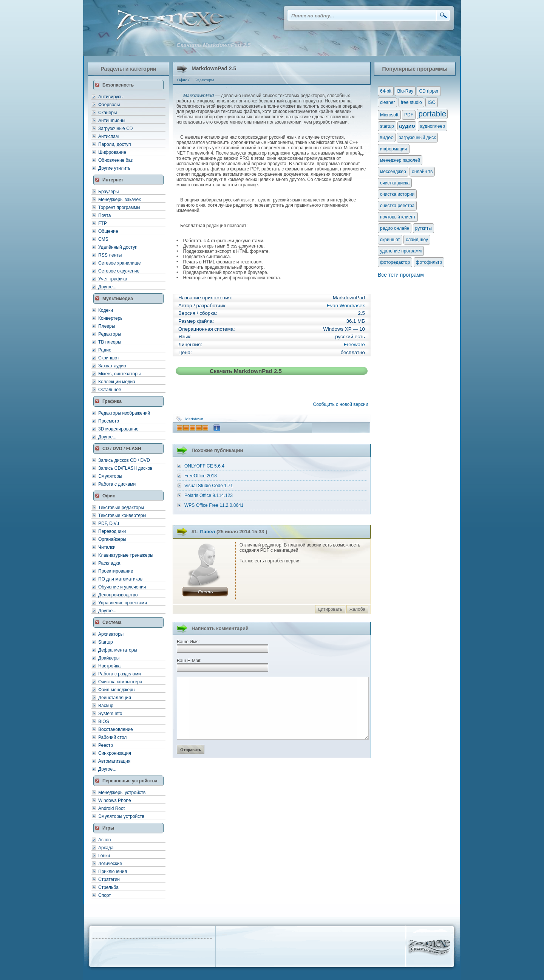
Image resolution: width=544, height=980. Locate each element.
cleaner (387, 102)
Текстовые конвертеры (122, 516)
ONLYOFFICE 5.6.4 (204, 466)
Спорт (105, 895)
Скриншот (109, 358)
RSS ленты (110, 255)
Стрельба (108, 887)
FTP (103, 223)
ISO (432, 102)
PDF (409, 115)
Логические (110, 864)
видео (387, 137)
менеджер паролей (400, 160)
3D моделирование (118, 429)
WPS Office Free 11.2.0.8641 (214, 505)
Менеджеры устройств (122, 793)
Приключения (113, 872)
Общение (108, 231)
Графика (112, 401)
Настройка (109, 666)
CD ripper (429, 91)
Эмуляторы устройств (121, 816)
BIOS (104, 721)
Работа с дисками (117, 484)
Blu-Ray (405, 91)
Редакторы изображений (124, 413)
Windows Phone (115, 800)
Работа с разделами (120, 674)
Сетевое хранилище (120, 263)
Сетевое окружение (119, 271)
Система (112, 622)
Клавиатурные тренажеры (126, 555)
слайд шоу (417, 240)
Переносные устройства (130, 781)
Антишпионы (112, 121)
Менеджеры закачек (119, 200)
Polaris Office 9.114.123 (209, 495)
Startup (106, 642)
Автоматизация (114, 761)
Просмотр (109, 421)
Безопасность (118, 85)
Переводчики (112, 531)
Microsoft (389, 115)
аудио (407, 126)
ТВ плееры (110, 342)
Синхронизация (115, 753)
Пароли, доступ (115, 144)
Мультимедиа (118, 299)
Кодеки (106, 310)
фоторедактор (395, 262)
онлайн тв (422, 172)
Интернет (113, 180)
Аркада (106, 848)
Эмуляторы (110, 476)
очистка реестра (397, 206)
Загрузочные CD (115, 128)
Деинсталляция (115, 698)
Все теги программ (401, 275)
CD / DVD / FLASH (122, 449)
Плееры (107, 326)
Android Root (111, 808)
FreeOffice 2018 (201, 476)
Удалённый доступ (118, 247)
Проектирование (116, 571)
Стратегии (109, 879)
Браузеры (108, 192)
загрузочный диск (417, 138)
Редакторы (110, 334)
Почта (104, 215)
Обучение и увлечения (122, 587)
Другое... (107, 287)
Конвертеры (111, 318)
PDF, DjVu (109, 523)
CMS (103, 239)
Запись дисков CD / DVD (124, 460)
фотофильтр (429, 262)
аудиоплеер (433, 126)
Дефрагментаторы (118, 650)
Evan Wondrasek (346, 306)
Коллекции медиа (117, 382)
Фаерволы (109, 105)
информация (394, 149)
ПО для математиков (120, 579)
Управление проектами (123, 603)
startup (387, 126)
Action (104, 840)
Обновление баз (115, 160)
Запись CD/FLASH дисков (125, 468)
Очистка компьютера (120, 682)
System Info (110, 714)
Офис (109, 496)
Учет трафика (113, 279)
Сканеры (107, 113)
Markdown (194, 419)
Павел (207, 532)
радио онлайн (395, 228)
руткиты (423, 228)
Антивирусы (111, 97)
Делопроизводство (118, 595)
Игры (108, 828)
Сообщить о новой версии (342, 404)
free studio (411, 102)
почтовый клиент (398, 217)
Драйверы (109, 658)
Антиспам (108, 136)
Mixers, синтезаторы (119, 374)
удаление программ (401, 251)
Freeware (354, 344)
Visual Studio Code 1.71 (209, 486)
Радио (105, 350)
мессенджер (393, 172)
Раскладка (109, 563)
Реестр (106, 745)
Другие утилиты (115, 168)
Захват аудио (112, 366)
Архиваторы (111, 634)
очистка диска (395, 183)
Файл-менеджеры (117, 690)
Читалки (107, 547)
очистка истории (397, 194)
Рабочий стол (112, 737)
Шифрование (112, 152)
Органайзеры (112, 539)
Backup (106, 706)
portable (432, 114)
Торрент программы (119, 207)
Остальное (110, 390)
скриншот (390, 240)
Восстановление (116, 729)
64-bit (386, 91)
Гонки (104, 856)
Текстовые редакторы (121, 508)
